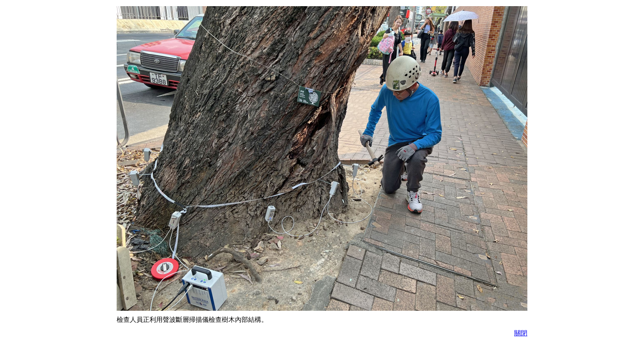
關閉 (521, 333)
